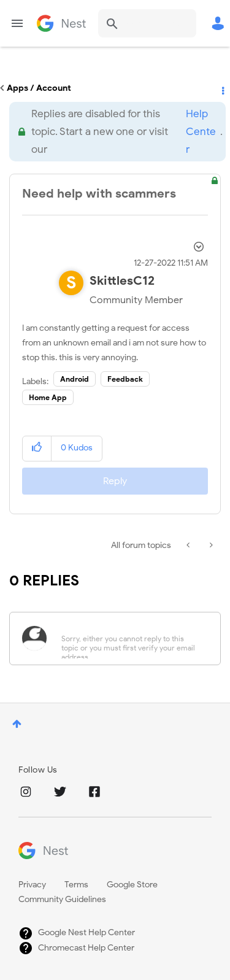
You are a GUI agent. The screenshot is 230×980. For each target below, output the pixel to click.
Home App (48, 397)
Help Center (201, 132)
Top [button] (17, 724)
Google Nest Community (61, 23)
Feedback (125, 379)
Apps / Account (39, 88)
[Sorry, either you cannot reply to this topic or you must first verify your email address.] (131, 639)
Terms (76, 885)
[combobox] (147, 23)
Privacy (32, 885)
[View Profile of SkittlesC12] (122, 281)
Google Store (132, 885)
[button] (37, 448)
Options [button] (222, 88)
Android (75, 379)
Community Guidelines (62, 899)
